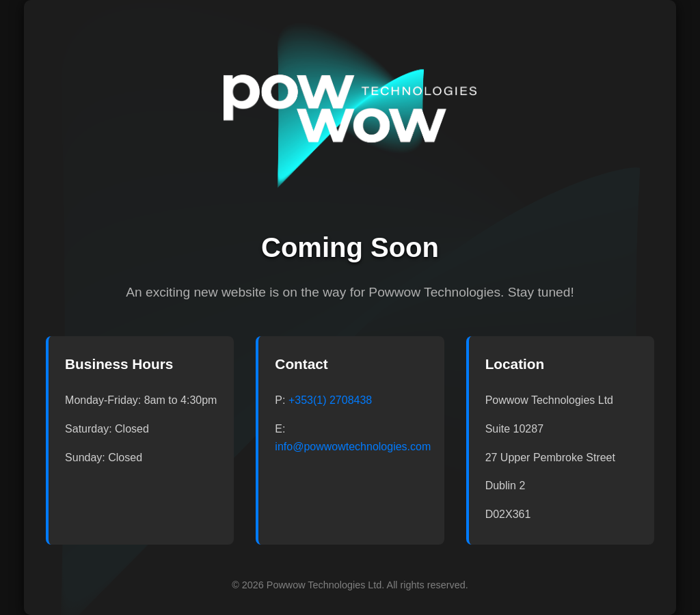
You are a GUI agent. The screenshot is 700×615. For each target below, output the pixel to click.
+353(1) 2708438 (330, 400)
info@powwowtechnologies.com (353, 447)
